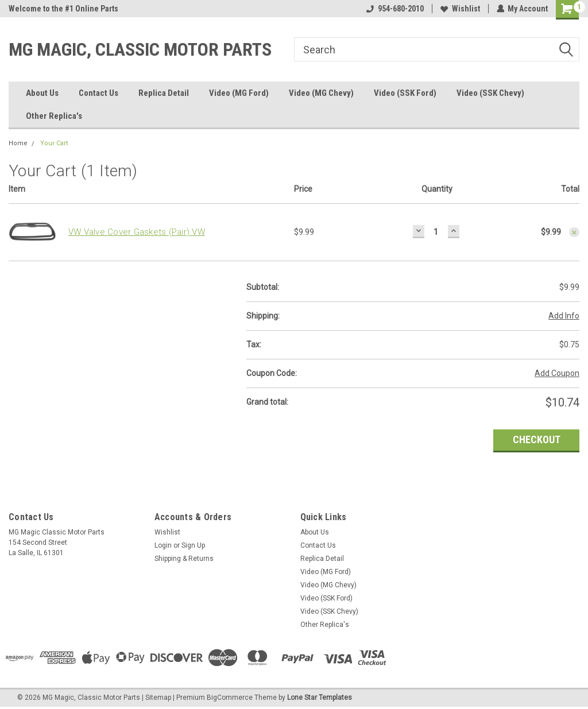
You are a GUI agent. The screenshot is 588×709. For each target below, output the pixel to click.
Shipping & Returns (184, 559)
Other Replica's (54, 116)
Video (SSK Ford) (405, 93)
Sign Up (193, 545)
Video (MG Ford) (239, 93)
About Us (42, 93)
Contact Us (98, 93)
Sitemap (158, 698)
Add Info (564, 316)
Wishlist (460, 9)
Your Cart (54, 143)
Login (163, 545)
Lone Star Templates (320, 698)
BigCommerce (230, 698)
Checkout (537, 439)
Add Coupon (557, 373)
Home (18, 143)
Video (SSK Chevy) (490, 93)
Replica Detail (164, 93)
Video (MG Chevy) (321, 93)
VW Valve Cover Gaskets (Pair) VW (137, 232)
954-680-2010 (394, 9)
